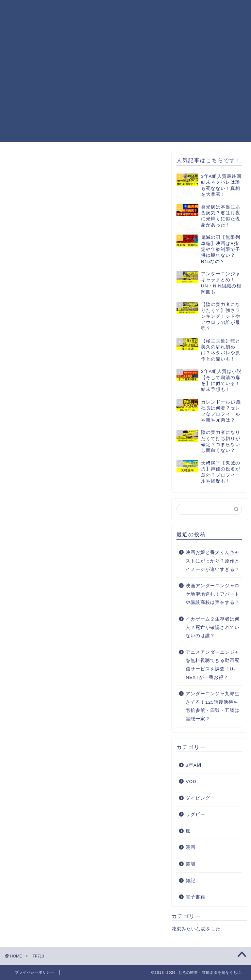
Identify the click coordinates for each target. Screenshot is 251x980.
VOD (191, 782)
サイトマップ (76, 23)
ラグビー (195, 815)
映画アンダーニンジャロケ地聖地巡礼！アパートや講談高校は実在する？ (213, 594)
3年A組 (194, 765)
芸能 (191, 864)
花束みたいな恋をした (196, 929)
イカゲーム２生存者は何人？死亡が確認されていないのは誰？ (213, 628)
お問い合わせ (144, 10)
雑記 (191, 881)
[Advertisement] (125, 97)
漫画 (191, 848)
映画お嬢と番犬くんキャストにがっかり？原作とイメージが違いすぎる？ (213, 561)
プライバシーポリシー (86, 10)
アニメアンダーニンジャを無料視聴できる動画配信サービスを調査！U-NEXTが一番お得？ (213, 665)
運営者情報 (189, 10)
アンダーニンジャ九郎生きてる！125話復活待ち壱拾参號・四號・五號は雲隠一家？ (213, 707)
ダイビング (198, 798)
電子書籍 (195, 897)
